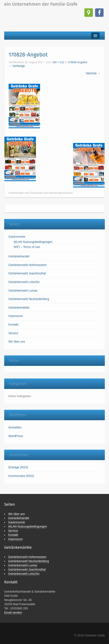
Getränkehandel (19, 256)
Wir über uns (17, 342)
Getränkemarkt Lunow (23, 291)
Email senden (13, 613)
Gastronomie (17, 237)
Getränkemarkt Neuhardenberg (29, 299)
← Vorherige (17, 66)
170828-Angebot (77, 62)
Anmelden (15, 427)
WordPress (16, 436)
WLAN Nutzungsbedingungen (33, 242)
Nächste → (93, 73)
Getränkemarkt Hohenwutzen (28, 265)
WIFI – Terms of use (27, 247)
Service (13, 333)
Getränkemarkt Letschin (24, 282)
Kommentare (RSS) (21, 476)
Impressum (16, 316)
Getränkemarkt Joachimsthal (27, 273)
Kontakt (13, 325)
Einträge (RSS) (18, 467)
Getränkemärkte (19, 308)
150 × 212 (58, 62)
